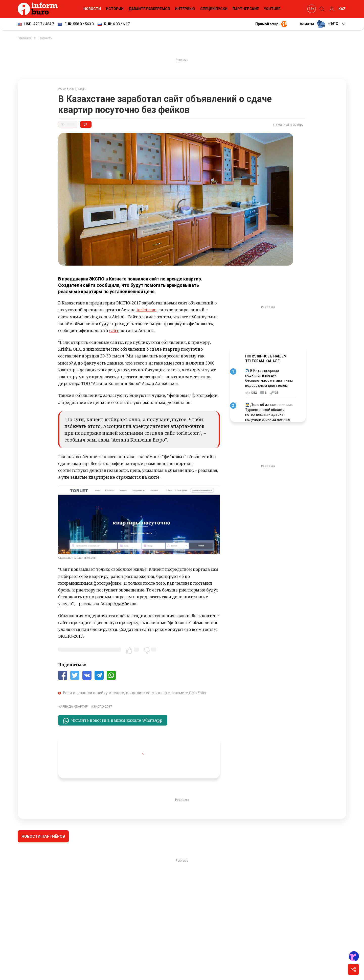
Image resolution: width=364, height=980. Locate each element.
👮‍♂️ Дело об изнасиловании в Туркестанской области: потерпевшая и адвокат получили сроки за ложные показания (269, 415)
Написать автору (288, 125)
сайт (114, 330)
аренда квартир (74, 706)
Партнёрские (246, 9)
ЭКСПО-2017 (103, 706)
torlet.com (146, 310)
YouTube (272, 9)
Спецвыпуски (214, 9)
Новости (92, 9)
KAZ (342, 9)
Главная (24, 38)
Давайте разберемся (149, 9)
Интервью (185, 9)
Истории (115, 9)
